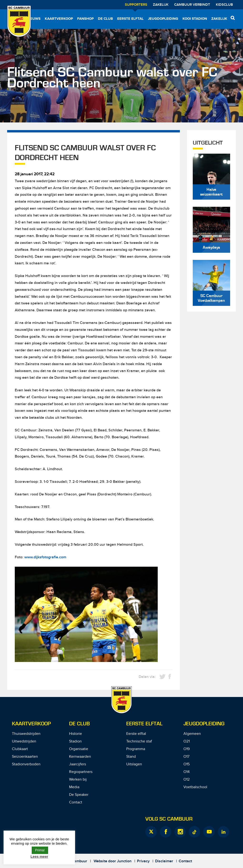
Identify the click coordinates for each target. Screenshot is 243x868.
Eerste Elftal (144, 724)
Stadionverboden (26, 764)
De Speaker (79, 795)
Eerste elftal (130, 19)
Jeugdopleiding (163, 19)
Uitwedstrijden (24, 741)
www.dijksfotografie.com (45, 557)
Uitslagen (134, 764)
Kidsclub (224, 5)
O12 (187, 780)
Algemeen (192, 734)
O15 (187, 764)
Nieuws (34, 19)
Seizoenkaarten (25, 757)
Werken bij (78, 780)
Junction (124, 861)
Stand (131, 757)
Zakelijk (161, 5)
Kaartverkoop (59, 19)
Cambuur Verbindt (192, 5)
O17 (186, 757)
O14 (187, 772)
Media (74, 787)
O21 (187, 741)
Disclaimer (164, 861)
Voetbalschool (195, 787)
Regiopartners (81, 772)
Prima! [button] (40, 850)
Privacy (143, 861)
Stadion (75, 741)
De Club (105, 19)
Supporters (136, 5)
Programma (136, 749)
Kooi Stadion (195, 19)
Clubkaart (20, 749)
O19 (187, 749)
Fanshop (85, 19)
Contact (76, 802)
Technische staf (139, 741)
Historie (76, 734)
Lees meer (39, 856)
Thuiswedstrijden (26, 734)
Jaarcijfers (78, 764)
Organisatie (79, 749)
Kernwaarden (80, 757)
